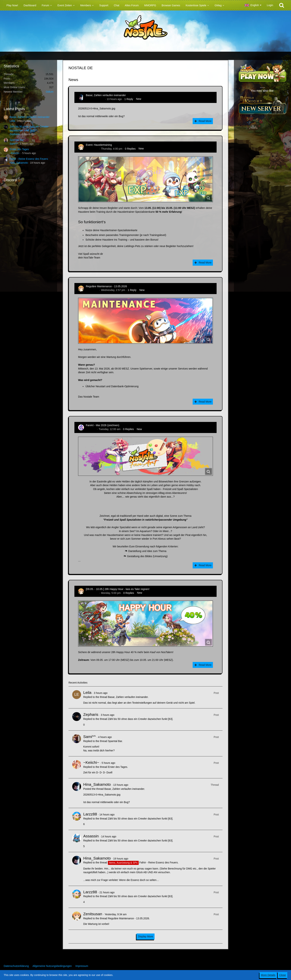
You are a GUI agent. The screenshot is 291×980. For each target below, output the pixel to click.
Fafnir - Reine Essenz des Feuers (29, 159)
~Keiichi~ (15, 153)
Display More (145, 936)
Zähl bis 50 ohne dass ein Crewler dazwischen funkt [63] (140, 719)
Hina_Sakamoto (19, 163)
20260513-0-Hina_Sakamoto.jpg (97, 108)
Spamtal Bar (17, 140)
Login (270, 5)
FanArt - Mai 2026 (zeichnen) (102, 425)
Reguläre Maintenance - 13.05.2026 (106, 286)
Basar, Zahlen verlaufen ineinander (30, 117)
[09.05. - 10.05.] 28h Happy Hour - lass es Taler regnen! (118, 589)
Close (283, 975)
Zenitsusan (92, 149)
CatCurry (91, 429)
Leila (12, 121)
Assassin (91, 836)
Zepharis (15, 134)
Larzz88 (90, 814)
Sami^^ (14, 144)
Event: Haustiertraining (99, 145)
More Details (268, 975)
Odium (50, 92)
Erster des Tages (19, 149)
